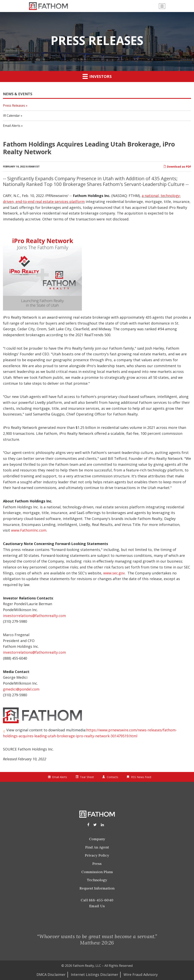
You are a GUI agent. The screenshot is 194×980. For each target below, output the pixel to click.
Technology (97, 880)
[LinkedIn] (102, 825)
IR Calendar (11, 116)
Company (97, 839)
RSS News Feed (141, 777)
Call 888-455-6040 (97, 900)
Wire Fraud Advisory (141, 974)
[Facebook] (88, 825)
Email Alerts (12, 126)
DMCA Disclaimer (51, 974)
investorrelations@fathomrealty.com (34, 616)
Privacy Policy (97, 855)
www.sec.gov (114, 573)
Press (97, 864)
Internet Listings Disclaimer (95, 974)
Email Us (97, 906)
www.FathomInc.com (29, 530)
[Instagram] (95, 825)
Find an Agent (97, 847)
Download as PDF (177, 167)
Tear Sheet (87, 777)
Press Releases (14, 105)
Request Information (97, 888)
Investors (97, 76)
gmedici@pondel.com (21, 689)
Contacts (112, 777)
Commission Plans (97, 872)
